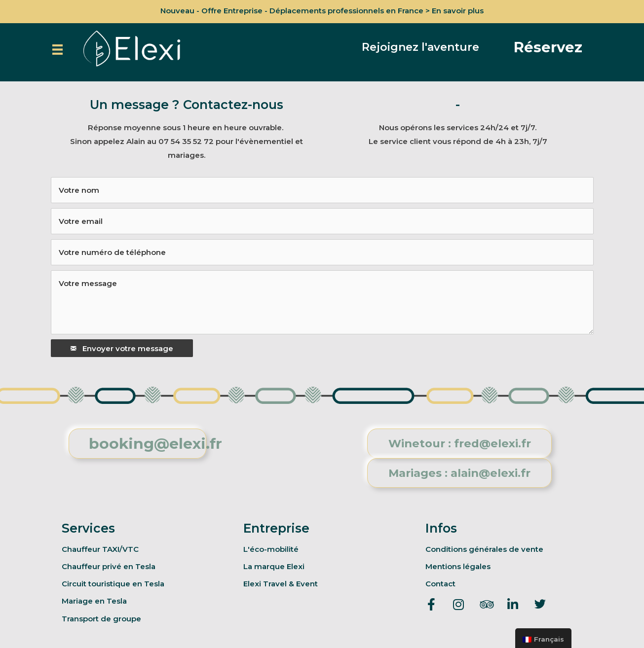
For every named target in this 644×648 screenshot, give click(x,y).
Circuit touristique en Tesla (113, 584)
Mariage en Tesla (94, 601)
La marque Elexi (274, 566)
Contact (440, 584)
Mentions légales (458, 566)
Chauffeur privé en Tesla (109, 566)
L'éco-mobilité (271, 549)
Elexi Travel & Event (281, 584)
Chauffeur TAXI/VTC (100, 549)
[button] (420, 47)
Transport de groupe (101, 619)
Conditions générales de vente (484, 549)
